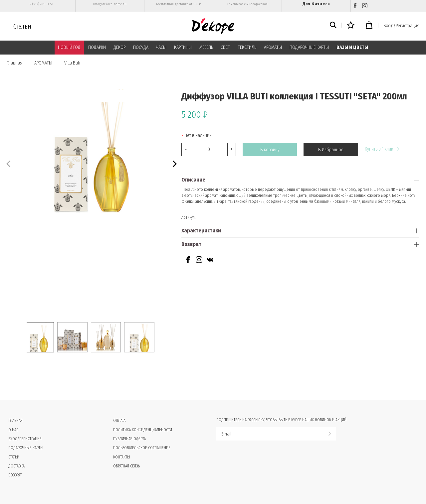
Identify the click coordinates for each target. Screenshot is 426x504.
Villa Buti (72, 63)
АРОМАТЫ (273, 47)
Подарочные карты (26, 448)
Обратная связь (126, 466)
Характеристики (201, 231)
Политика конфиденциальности (143, 430)
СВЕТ (225, 47)
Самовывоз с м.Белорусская (247, 4)
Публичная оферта (129, 439)
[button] (174, 163)
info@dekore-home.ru (110, 4)
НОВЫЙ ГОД (69, 47)
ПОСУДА (141, 47)
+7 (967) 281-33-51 (41, 4)
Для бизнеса (316, 4)
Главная (14, 63)
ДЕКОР (119, 47)
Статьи (22, 26)
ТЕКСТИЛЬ (247, 47)
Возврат (191, 244)
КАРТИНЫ (183, 47)
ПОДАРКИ (97, 47)
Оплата (119, 421)
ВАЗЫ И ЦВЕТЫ (352, 47)
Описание (193, 180)
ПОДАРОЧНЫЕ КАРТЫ (309, 47)
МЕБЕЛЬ (206, 47)
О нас (13, 430)
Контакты (122, 457)
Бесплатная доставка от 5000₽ (178, 4)
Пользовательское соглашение (142, 448)
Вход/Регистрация (401, 26)
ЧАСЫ (161, 47)
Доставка (16, 466)
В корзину (270, 150)
